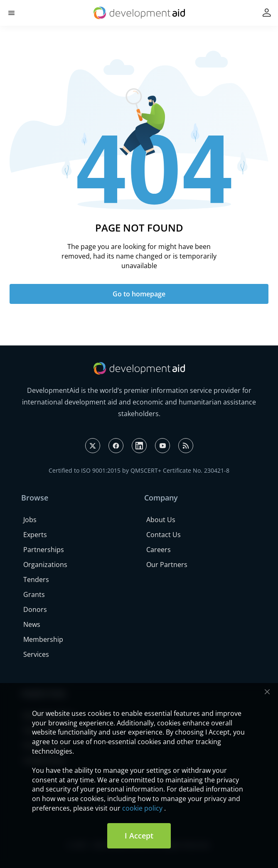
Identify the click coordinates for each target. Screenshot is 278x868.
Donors (35, 609)
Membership (43, 639)
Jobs (30, 520)
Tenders (36, 579)
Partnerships (44, 550)
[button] (11, 13)
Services (36, 654)
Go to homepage (139, 294)
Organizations (45, 565)
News (32, 624)
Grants (34, 594)
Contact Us (164, 535)
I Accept (139, 836)
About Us (161, 520)
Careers (159, 550)
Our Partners (167, 565)
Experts (35, 535)
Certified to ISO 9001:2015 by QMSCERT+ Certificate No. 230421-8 (139, 470)
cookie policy (142, 808)
